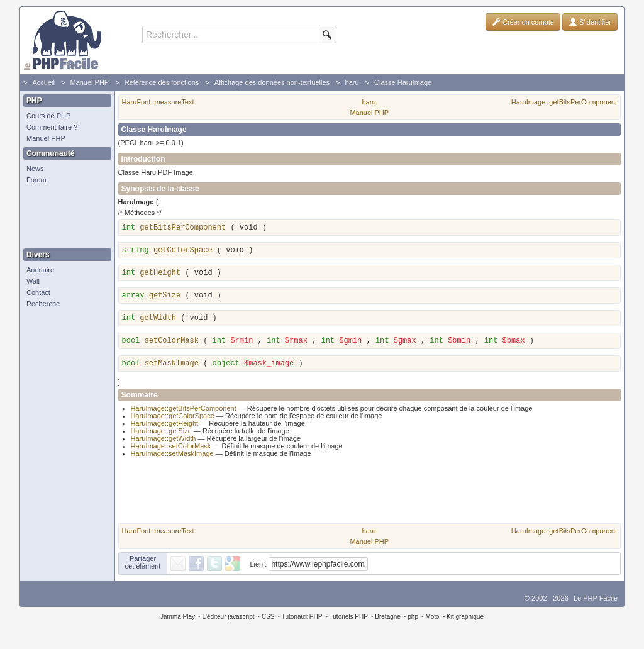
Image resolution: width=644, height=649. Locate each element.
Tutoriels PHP (349, 620)
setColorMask (172, 343)
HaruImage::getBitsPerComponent (564, 102)
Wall (33, 281)
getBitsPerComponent (183, 228)
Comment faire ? (52, 127)
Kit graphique (465, 620)
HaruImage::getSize (161, 435)
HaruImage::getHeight (165, 427)
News (35, 169)
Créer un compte (523, 22)
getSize (165, 296)
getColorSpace (183, 250)
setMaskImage (172, 367)
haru (352, 82)
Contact (38, 292)
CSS (268, 620)
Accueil (43, 82)
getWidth (158, 318)
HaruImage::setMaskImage (172, 457)
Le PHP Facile (596, 602)
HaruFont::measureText (158, 102)
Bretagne (388, 620)
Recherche (43, 304)
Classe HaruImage (403, 82)
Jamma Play (178, 620)
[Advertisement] (64, 217)
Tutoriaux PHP (302, 620)
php (413, 620)
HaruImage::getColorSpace (173, 419)
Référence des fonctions (162, 82)
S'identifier (590, 22)
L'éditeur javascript (228, 620)
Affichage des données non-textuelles (272, 82)
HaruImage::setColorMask (171, 450)
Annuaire (40, 270)
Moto (432, 620)
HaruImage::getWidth (164, 442)
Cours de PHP (48, 116)
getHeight (160, 273)
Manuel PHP (89, 82)
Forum (36, 180)
